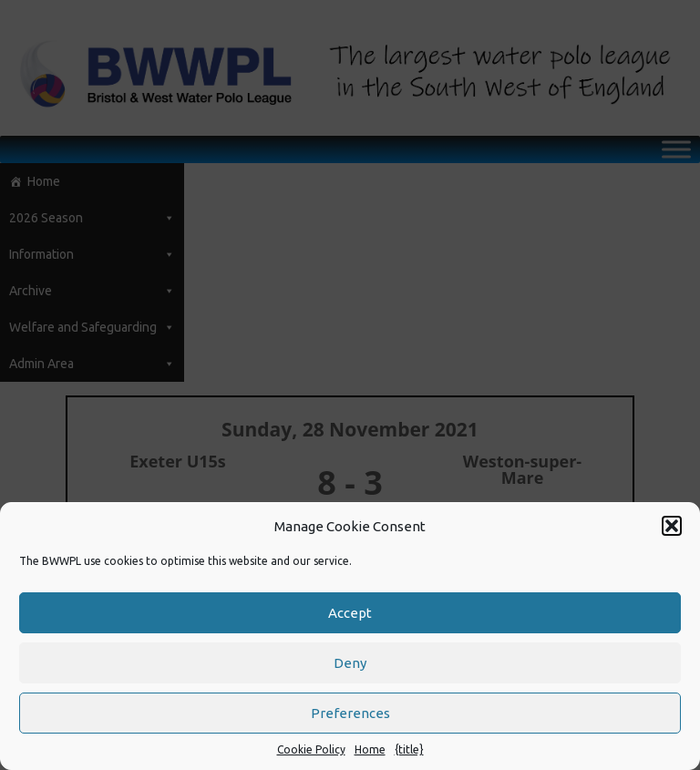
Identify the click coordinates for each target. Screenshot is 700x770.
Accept (350, 613)
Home (370, 749)
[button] (672, 526)
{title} (409, 749)
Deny (350, 663)
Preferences (350, 713)
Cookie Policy (311, 749)
